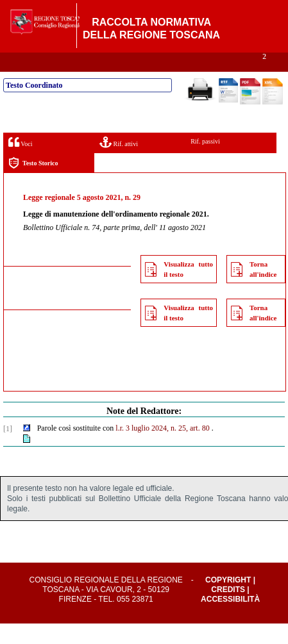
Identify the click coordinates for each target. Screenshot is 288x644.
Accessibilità (230, 620)
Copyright (228, 600)
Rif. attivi (119, 162)
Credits (228, 610)
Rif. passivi (205, 162)
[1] (8, 449)
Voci (20, 162)
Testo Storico (33, 184)
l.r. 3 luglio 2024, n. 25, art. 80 (162, 449)
